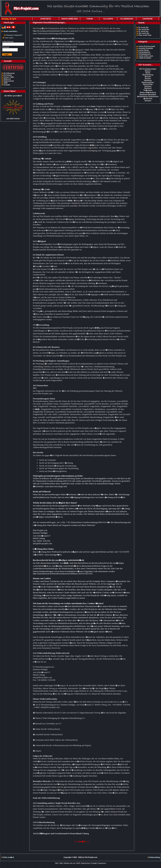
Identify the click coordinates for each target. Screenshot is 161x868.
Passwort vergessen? (13, 35)
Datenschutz (9, 81)
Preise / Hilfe (9, 77)
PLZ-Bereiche (9, 73)
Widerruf (7, 79)
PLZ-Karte (8, 75)
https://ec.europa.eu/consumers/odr (46, 31)
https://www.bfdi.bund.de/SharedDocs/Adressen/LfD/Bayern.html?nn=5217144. (63, 574)
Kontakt (7, 85)
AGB (6, 83)
